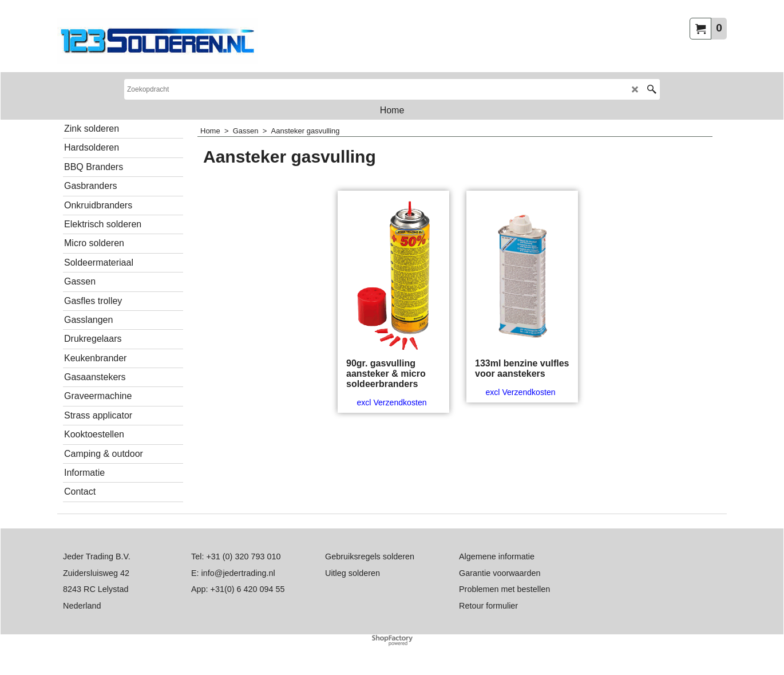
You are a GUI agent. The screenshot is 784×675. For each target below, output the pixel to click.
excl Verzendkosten (391, 402)
